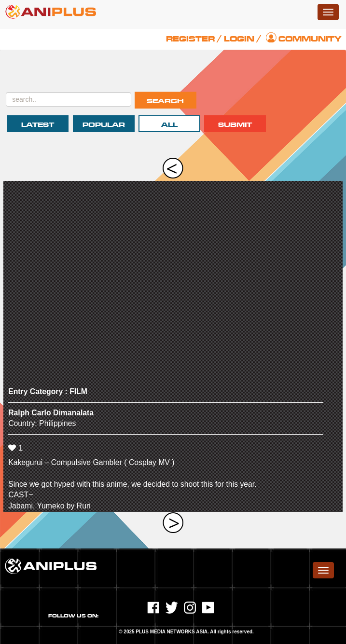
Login (239, 39)
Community (310, 39)
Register (190, 39)
